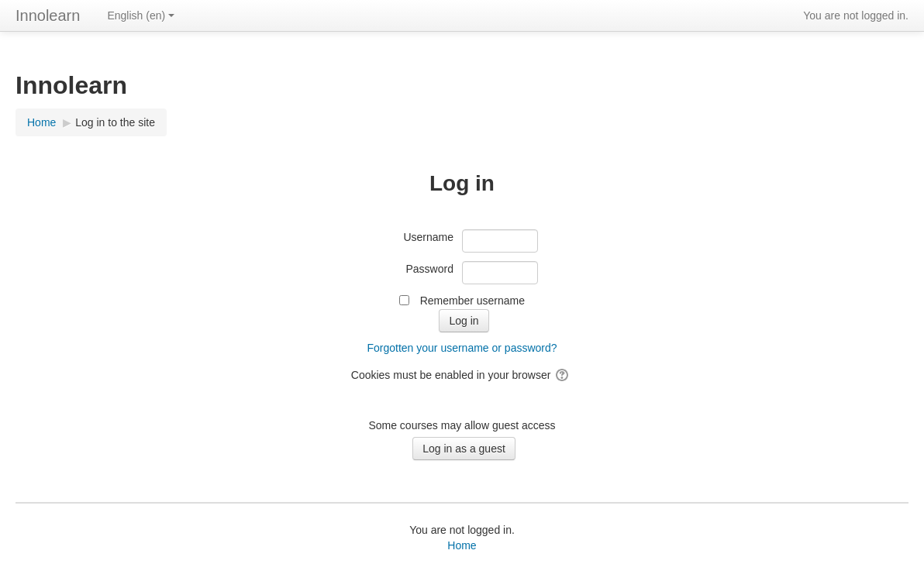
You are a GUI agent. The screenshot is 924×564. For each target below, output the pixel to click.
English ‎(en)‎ (141, 15)
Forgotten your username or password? (462, 348)
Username (428, 237)
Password (430, 269)
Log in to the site (115, 122)
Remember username (472, 301)
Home (462, 545)
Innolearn (48, 15)
